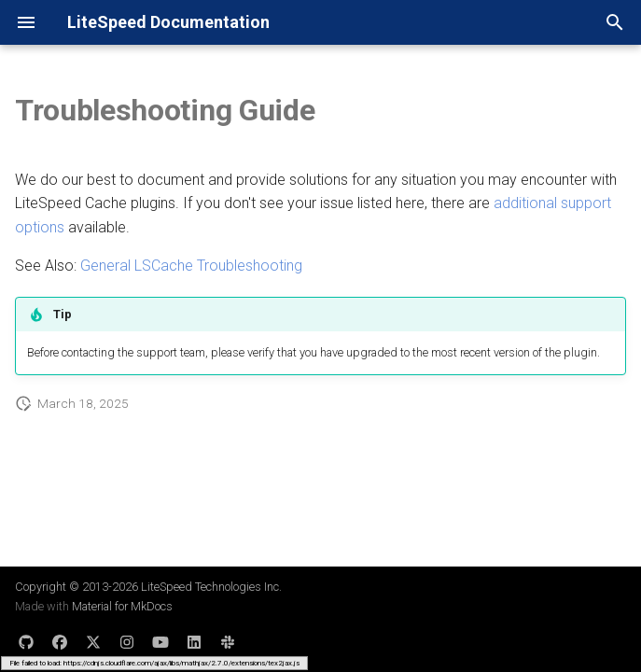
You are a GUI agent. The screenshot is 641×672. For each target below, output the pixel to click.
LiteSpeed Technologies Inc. (211, 587)
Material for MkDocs (122, 606)
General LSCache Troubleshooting (191, 266)
